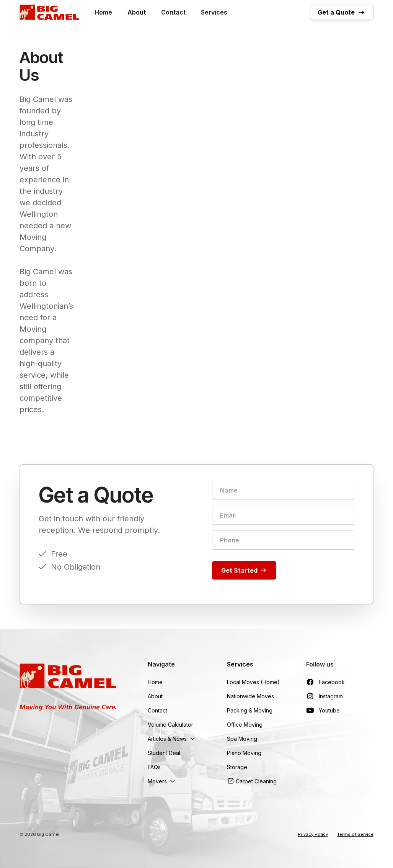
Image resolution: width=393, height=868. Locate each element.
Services (214, 12)
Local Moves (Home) (253, 682)
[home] (49, 12)
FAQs (154, 767)
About (137, 12)
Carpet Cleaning (256, 781)
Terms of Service (355, 834)
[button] (172, 739)
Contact (173, 12)
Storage (237, 767)
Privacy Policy (313, 834)
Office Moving (245, 725)
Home (103, 12)
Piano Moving (244, 753)
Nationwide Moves (250, 696)
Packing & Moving (250, 710)
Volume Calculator (170, 725)
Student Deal (164, 753)
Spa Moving (242, 739)
